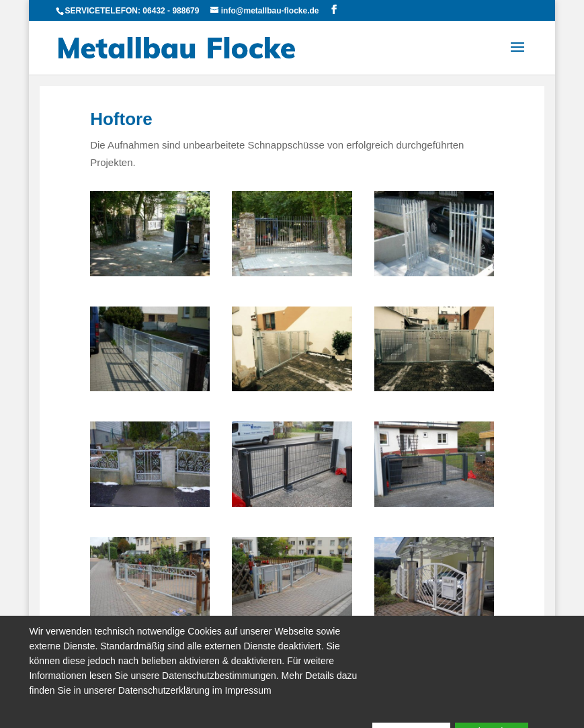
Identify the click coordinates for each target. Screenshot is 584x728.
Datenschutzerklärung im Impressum (195, 690)
